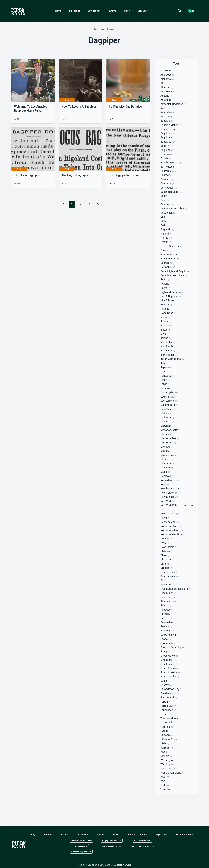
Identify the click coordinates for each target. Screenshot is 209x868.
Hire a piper (169, 300)
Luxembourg (169, 405)
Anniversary (169, 91)
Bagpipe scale (170, 129)
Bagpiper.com (81, 846)
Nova (165, 543)
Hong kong (168, 313)
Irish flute (168, 351)
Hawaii (166, 288)
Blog (33, 834)
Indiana (166, 325)
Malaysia (167, 417)
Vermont (167, 748)
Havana (166, 284)
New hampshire (171, 488)
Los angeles (169, 392)
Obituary (167, 551)
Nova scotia (169, 547)
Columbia (167, 183)
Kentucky (167, 376)
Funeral (166, 250)
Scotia (166, 639)
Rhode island (169, 631)
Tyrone (166, 731)
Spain (165, 681)
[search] (181, 11)
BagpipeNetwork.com (112, 841)
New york (168, 501)
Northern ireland (172, 530)
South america (170, 672)
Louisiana (168, 397)
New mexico (169, 497)
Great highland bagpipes (176, 271)
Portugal (167, 614)
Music (165, 472)
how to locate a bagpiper (79, 107)
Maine (166, 413)
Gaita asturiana (171, 254)
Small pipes (169, 664)
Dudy (165, 221)
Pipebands (75, 11)
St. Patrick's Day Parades (125, 107)
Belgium (167, 150)
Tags (102, 29)
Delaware (167, 200)
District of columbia (174, 208)
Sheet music (169, 656)
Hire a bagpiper (171, 296)
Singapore (168, 660)
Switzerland (169, 697)
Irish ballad (168, 342)
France (166, 242)
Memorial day (170, 438)
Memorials (168, 442)
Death (165, 196)
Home (58, 11)
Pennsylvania (170, 576)
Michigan (168, 447)
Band (165, 146)
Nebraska (167, 476)
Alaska (166, 83)
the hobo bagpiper (27, 175)
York (165, 785)
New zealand (170, 514)
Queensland (169, 622)
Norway (166, 539)
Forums (48, 834)
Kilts (165, 380)
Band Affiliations (185, 834)
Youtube (167, 789)
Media (166, 434)
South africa (170, 668)
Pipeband (168, 597)
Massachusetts (171, 430)
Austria (166, 116)
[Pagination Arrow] (98, 204)
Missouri (167, 459)
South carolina (170, 677)
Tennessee (168, 710)
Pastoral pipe (170, 572)
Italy (164, 363)
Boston (166, 154)
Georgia (166, 263)
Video (165, 752)
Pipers (166, 605)
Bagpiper (168, 133)
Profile (17, 119)
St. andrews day (171, 689)
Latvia (165, 384)
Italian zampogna (172, 359)
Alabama (167, 79)
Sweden (167, 693)
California (168, 171)
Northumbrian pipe (173, 534)
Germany (168, 267)
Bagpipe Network (123, 865)
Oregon (166, 568)
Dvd (164, 225)
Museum (167, 468)
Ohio (165, 555)
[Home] (95, 29)
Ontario (167, 564)
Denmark (167, 204)
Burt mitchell (169, 167)
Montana (167, 463)
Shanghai (167, 651)
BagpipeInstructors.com (81, 841)
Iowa (165, 334)
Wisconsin (168, 769)
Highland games (172, 292)
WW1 (165, 777)
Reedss (166, 626)
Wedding (167, 764)
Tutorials (167, 727)
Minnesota (168, 455)
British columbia (171, 162)
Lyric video (168, 409)
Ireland (166, 338)
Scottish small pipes (174, 647)
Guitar (165, 279)
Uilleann (167, 735)
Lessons (167, 388)
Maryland (167, 426)
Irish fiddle (168, 346)
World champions (172, 773)
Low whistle (169, 401)
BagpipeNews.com (142, 841)
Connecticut (169, 188)
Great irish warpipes (174, 275)
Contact (65, 834)
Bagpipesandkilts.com (112, 846)
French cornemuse (173, 246)
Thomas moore (171, 718)
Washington (169, 760)
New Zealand (170, 522)
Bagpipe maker (171, 125)
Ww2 (165, 781)
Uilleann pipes (170, 739)
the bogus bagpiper (75, 175)
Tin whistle (168, 723)
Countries (83, 834)
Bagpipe (167, 121)
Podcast (167, 610)
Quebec (166, 618)
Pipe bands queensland (176, 589)
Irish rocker (169, 355)
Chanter (166, 175)
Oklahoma (168, 560)
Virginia (166, 756)
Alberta (167, 87)
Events (113, 11)
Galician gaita (170, 259)
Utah (165, 743)
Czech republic (171, 192)
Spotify (166, 685)
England (167, 229)
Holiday (166, 309)
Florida (166, 238)
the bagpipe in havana (124, 175)
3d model (167, 70)
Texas (165, 714)
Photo (165, 580)
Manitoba (167, 422)
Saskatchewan (170, 635)
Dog (164, 217)
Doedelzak (168, 213)
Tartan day (168, 706)
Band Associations (138, 834)
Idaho (165, 317)
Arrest (165, 108)
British (166, 158)
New (165, 484)
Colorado (167, 179)
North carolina (171, 526)
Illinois (166, 321)
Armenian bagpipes (173, 104)
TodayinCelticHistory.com (142, 846)
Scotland (168, 643)
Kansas (166, 371)
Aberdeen (167, 75)
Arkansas (167, 100)
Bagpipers (168, 137)
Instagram (168, 330)
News (127, 11)
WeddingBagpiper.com (81, 852)
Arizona (166, 96)
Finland (166, 234)
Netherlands (170, 480)
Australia (167, 112)
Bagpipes (168, 142)
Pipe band (168, 584)
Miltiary (166, 451)
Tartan (166, 702)
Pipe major (168, 593)
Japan (166, 367)
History (166, 305)
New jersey (169, 493)
